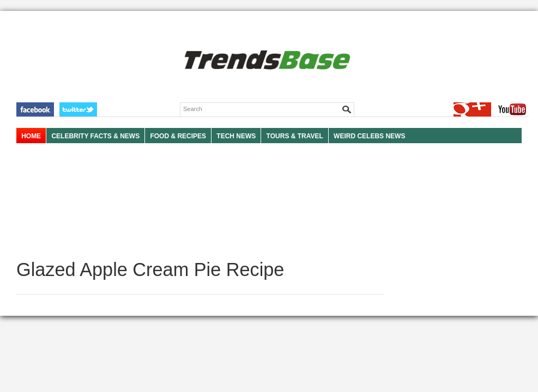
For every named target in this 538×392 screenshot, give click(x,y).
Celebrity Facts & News (95, 136)
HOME (31, 136)
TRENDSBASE (266, 61)
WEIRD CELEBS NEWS (369, 136)
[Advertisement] (200, 201)
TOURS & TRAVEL (295, 136)
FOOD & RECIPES (178, 136)
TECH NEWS (236, 136)
